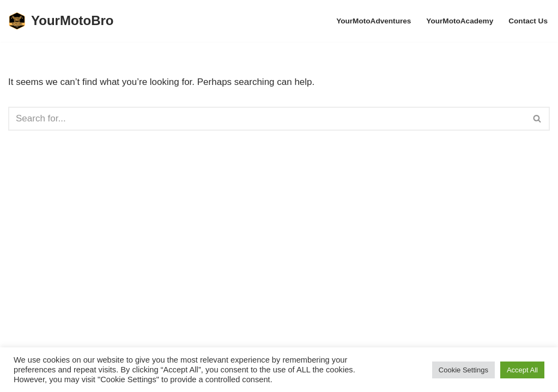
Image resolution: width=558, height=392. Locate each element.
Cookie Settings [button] (463, 370)
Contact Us (528, 21)
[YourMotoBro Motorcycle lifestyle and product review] (61, 21)
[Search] (267, 119)
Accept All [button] (522, 370)
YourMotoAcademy (460, 21)
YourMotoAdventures (374, 21)
